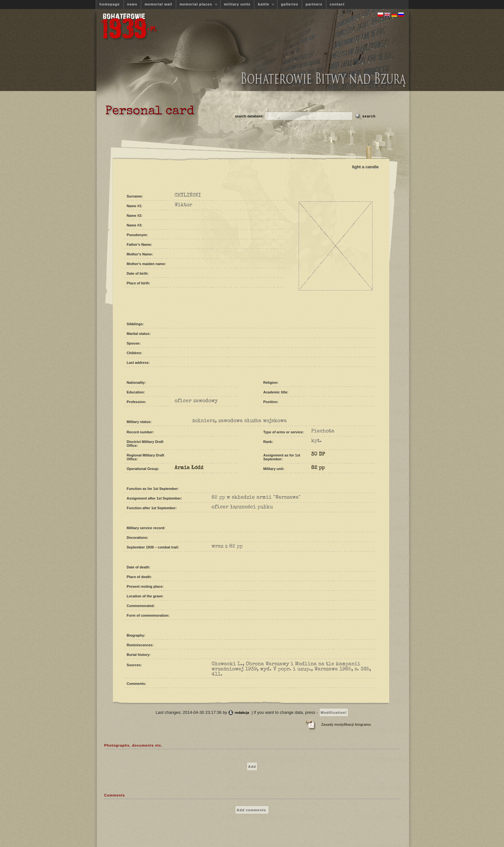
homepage (110, 4)
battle (264, 4)
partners (314, 4)
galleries (290, 4)
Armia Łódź (189, 468)
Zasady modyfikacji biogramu (346, 724)
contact (337, 4)
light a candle (365, 167)
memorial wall (158, 4)
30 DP (318, 455)
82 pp (318, 468)
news (132, 4)
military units (237, 4)
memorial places (197, 4)
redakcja (242, 713)
